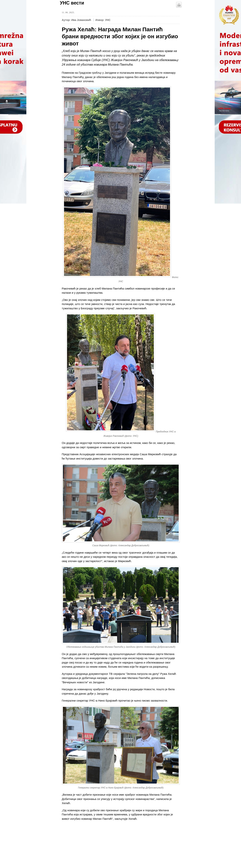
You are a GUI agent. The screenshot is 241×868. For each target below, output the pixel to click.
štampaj (179, 5)
